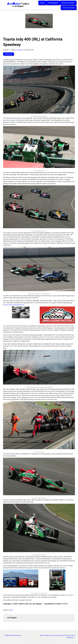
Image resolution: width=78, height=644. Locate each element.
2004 (11, 610)
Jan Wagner (19, 50)
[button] (8, 54)
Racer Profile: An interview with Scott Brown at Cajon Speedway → (58, 636)
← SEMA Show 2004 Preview (12, 635)
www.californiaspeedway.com (15, 305)
